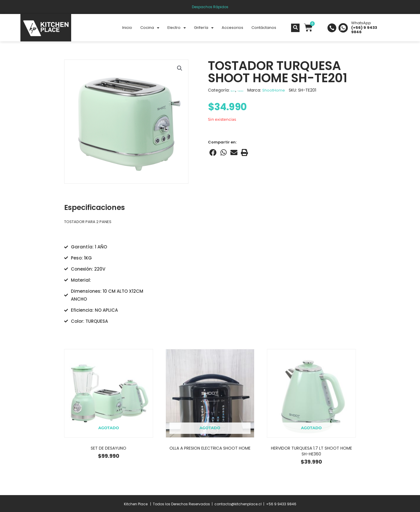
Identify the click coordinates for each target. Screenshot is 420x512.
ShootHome (296, 90)
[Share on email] (234, 152)
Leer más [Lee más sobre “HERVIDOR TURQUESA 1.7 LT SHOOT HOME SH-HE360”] (311, 470)
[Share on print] (244, 152)
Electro (177, 28)
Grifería (204, 28)
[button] (179, 69)
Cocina (150, 28)
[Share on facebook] (213, 152)
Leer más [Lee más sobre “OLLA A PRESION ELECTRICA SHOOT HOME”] (210, 461)
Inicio (127, 28)
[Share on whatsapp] (223, 152)
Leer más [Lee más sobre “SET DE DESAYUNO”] (108, 464)
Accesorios (232, 28)
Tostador (256, 90)
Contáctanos (264, 28)
